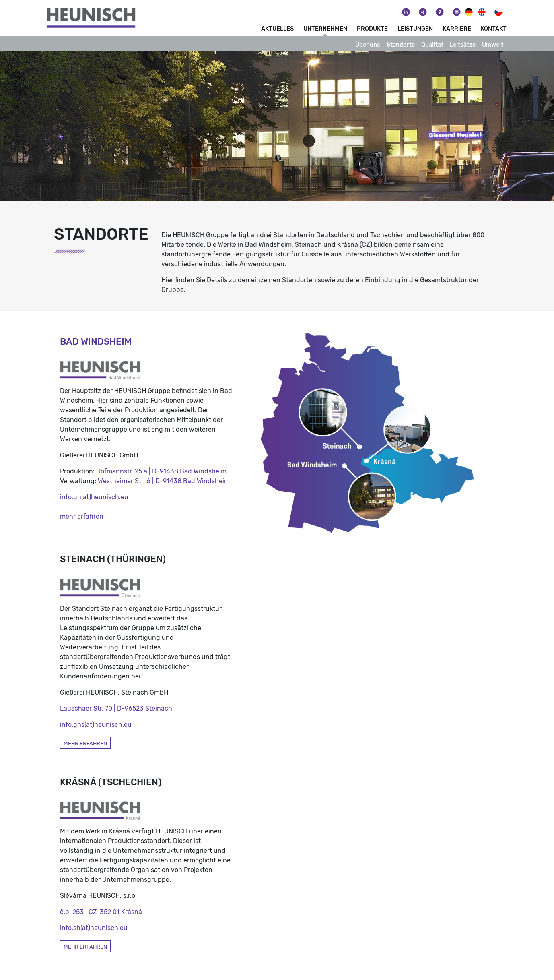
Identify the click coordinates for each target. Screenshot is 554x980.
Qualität (432, 45)
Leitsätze (463, 45)
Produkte (372, 29)
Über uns (368, 45)
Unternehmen (325, 29)
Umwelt (493, 45)
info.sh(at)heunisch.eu (94, 928)
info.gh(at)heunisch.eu (94, 497)
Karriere (457, 29)
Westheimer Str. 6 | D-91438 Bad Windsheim (164, 481)
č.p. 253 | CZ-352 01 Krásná (101, 912)
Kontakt (494, 29)
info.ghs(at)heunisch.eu (96, 725)
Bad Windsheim (96, 342)
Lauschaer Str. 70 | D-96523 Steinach (116, 708)
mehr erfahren (82, 516)
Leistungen (415, 29)
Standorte (401, 45)
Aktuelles (277, 29)
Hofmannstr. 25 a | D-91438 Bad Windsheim (161, 471)
